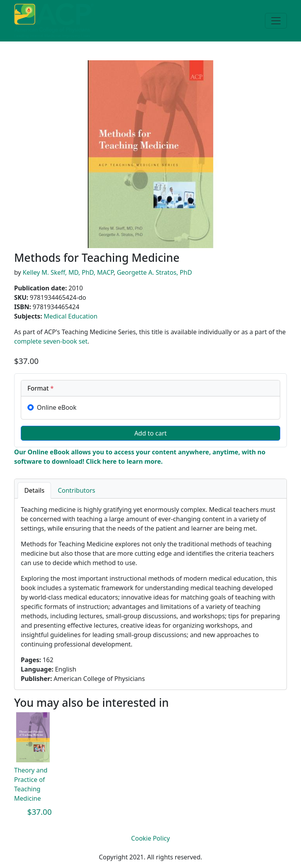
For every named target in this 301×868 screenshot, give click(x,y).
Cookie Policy (151, 838)
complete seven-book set (51, 341)
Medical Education (70, 316)
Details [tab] (34, 490)
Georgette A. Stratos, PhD (154, 272)
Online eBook (57, 407)
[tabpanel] (150, 594)
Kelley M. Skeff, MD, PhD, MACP (68, 272)
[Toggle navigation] (276, 21)
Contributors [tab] (76, 490)
